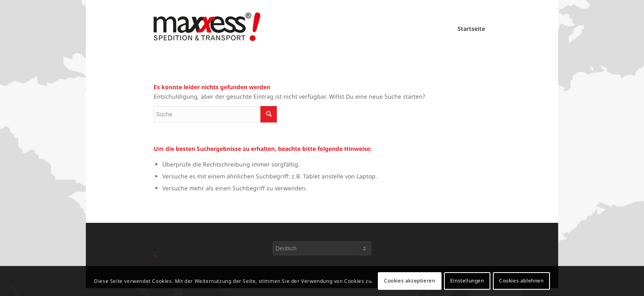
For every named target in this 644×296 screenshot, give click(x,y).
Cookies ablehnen (521, 281)
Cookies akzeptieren (409, 281)
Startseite (471, 29)
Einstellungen (467, 281)
